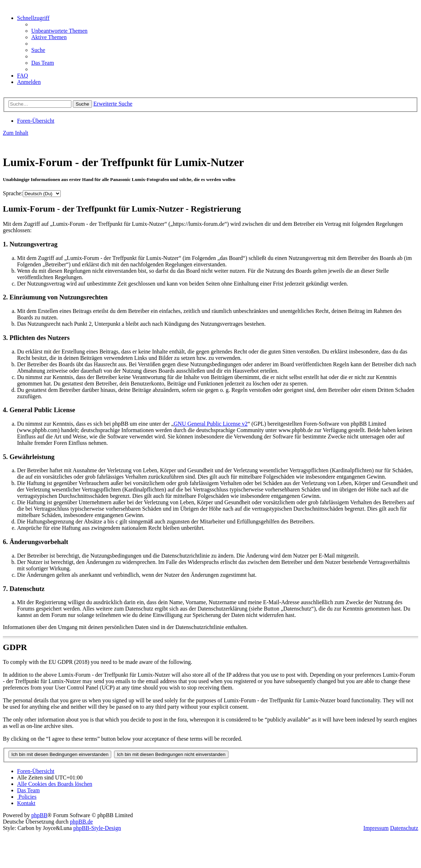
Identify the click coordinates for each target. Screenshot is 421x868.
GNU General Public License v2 (211, 424)
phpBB (39, 815)
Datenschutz (404, 828)
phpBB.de (81, 822)
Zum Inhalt (16, 133)
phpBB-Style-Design (97, 828)
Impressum (376, 828)
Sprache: (13, 193)
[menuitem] (59, 31)
